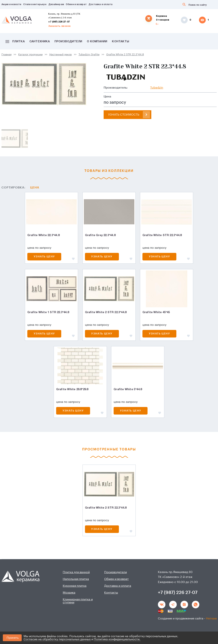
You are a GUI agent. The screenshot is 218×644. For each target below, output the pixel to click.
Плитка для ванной (76, 572)
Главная (7, 55)
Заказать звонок (60, 26)
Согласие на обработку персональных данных (57, 639)
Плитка (15, 42)
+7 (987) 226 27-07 (59, 22)
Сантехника (40, 42)
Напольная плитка (76, 579)
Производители (68, 42)
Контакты (120, 42)
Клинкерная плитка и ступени (78, 601)
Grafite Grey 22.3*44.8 (100, 235)
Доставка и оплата (101, 4)
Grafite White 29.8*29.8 (72, 389)
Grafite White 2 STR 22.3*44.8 (125, 55)
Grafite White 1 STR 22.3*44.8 (48, 312)
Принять (13, 638)
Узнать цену (44, 257)
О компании (97, 42)
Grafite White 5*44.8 (128, 389)
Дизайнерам (56, 4)
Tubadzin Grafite (89, 55)
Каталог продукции (30, 55)
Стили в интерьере (35, 4)
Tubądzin (157, 88)
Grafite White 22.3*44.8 (43, 235)
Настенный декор (61, 55)
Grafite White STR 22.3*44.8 (162, 235)
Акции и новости (11, 4)
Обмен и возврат (76, 4)
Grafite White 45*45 (156, 312)
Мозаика (69, 593)
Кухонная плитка (75, 586)
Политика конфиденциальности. (117, 639)
